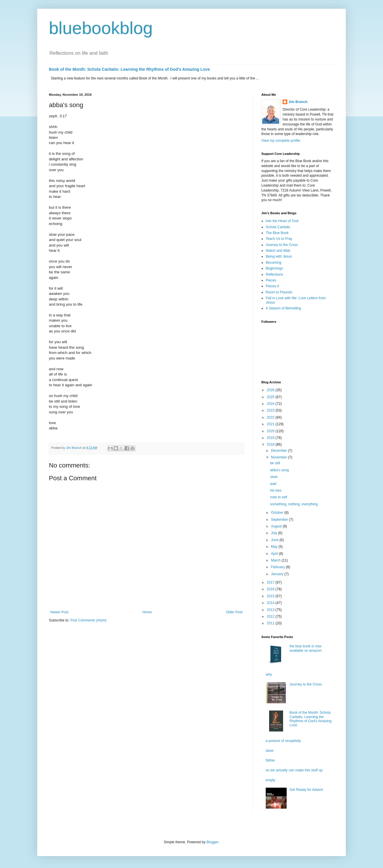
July (275, 533)
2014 (271, 603)
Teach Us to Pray (279, 239)
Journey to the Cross (282, 245)
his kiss (276, 490)
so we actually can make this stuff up (294, 770)
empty (271, 780)
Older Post (234, 612)
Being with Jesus (279, 256)
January (278, 574)
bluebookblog (101, 28)
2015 (271, 596)
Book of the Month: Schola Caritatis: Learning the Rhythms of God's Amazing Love (129, 69)
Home (147, 612)
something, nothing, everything (294, 504)
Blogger (212, 842)
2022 (271, 417)
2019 (271, 438)
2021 (271, 424)
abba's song (279, 470)
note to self (279, 497)
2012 (271, 617)
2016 (271, 589)
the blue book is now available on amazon (306, 648)
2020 (271, 431)
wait (273, 484)
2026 (271, 390)
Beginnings (274, 268)
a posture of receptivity (283, 741)
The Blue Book (277, 233)
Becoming (273, 263)
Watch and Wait (278, 251)
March (276, 560)
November (280, 457)
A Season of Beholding (283, 308)
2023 (271, 410)
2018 (271, 444)
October (278, 513)
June (275, 540)
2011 (271, 623)
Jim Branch (298, 102)
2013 (271, 610)
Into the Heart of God (282, 221)
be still (275, 463)
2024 (271, 404)
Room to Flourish (279, 292)
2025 (271, 397)
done (270, 751)
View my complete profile (281, 141)
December (280, 451)
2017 (271, 582)
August (277, 526)
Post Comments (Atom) (88, 620)
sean (274, 477)
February (278, 567)
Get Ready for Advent (306, 790)
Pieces (271, 280)
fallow (270, 760)
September (280, 520)
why (269, 674)
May (275, 547)
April (275, 554)
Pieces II (272, 286)
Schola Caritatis (278, 227)
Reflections (274, 274)
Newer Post (59, 612)
